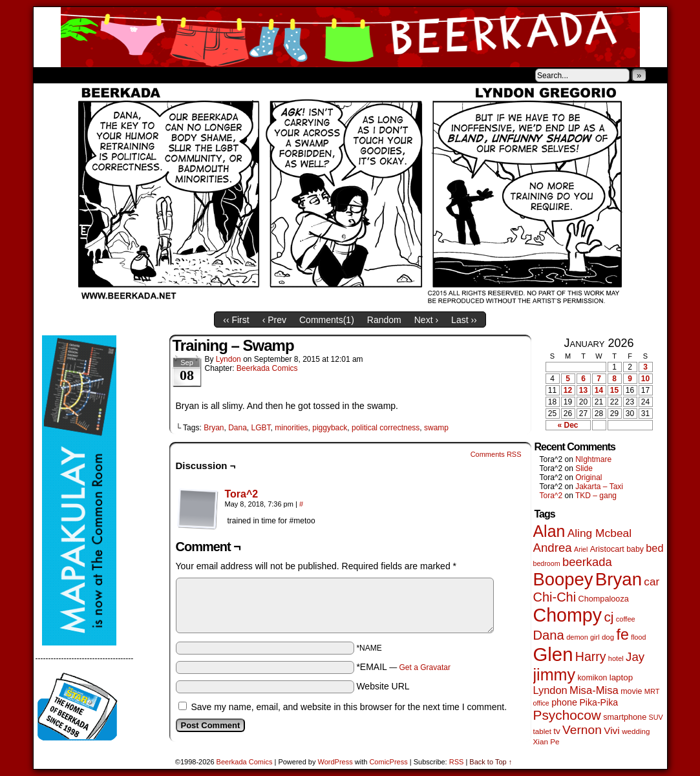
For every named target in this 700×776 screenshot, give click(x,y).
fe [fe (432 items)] (623, 634)
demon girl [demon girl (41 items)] (583, 637)
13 (583, 390)
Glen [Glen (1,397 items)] (553, 654)
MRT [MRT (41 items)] (652, 691)
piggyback (330, 428)
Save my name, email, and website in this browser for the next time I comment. (349, 707)
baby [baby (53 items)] (635, 549)
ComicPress (388, 762)
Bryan (214, 428)
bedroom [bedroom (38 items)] (547, 563)
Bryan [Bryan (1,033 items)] (619, 579)
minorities (291, 428)
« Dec (567, 425)
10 (645, 379)
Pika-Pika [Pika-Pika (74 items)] (599, 702)
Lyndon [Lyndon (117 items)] (550, 690)
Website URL (383, 686)
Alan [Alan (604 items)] (549, 531)
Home (52, 75)
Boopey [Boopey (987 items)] (563, 579)
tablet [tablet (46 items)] (542, 731)
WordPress (335, 762)
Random (384, 320)
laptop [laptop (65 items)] (621, 677)
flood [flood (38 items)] (638, 637)
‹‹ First (236, 320)
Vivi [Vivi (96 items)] (612, 730)
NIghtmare (593, 459)
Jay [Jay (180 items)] (635, 657)
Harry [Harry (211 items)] (591, 656)
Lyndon (228, 359)
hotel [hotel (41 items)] (616, 658)
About (90, 75)
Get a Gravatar (425, 667)
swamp (436, 428)
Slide (584, 468)
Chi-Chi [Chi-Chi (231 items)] (555, 597)
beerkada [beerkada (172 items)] (587, 562)
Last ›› (464, 320)
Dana (238, 428)
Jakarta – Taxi (599, 487)
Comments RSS (496, 454)
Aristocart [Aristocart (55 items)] (607, 549)
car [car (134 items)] (652, 582)
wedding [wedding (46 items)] (636, 731)
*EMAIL (403, 667)
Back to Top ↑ (491, 762)
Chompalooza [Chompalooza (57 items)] (604, 599)
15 (614, 390)
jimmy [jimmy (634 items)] (555, 675)
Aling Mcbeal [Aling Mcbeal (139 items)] (599, 533)
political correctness (386, 428)
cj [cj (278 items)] (609, 617)
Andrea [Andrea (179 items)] (553, 548)
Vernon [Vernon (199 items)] (582, 730)
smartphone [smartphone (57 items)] (625, 717)
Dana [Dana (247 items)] (549, 635)
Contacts (179, 75)
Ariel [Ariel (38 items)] (581, 549)
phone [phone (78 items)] (564, 702)
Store (130, 75)
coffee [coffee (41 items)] (626, 619)
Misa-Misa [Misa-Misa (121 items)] (594, 690)
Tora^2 (242, 494)
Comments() (327, 320)
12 (568, 390)
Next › (426, 320)
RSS (457, 762)
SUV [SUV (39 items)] (656, 717)
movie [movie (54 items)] (631, 691)
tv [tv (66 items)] (557, 731)
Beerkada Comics (350, 37)
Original (589, 477)
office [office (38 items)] (541, 703)
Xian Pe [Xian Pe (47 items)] (546, 741)
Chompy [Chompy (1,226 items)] (568, 615)
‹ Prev (274, 320)
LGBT (261, 428)
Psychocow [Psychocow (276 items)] (567, 715)
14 (599, 390)
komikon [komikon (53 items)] (592, 678)
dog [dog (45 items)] (608, 637)
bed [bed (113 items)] (654, 548)
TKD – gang (596, 496)
